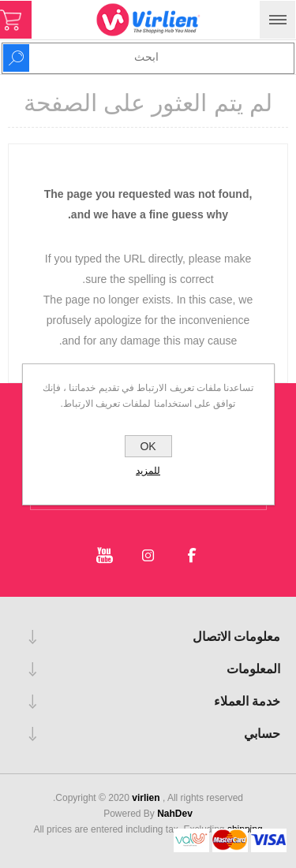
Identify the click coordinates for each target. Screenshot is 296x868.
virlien (147, 798)
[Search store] (178, 57)
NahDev (175, 814)
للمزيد (148, 471)
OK (148, 446)
